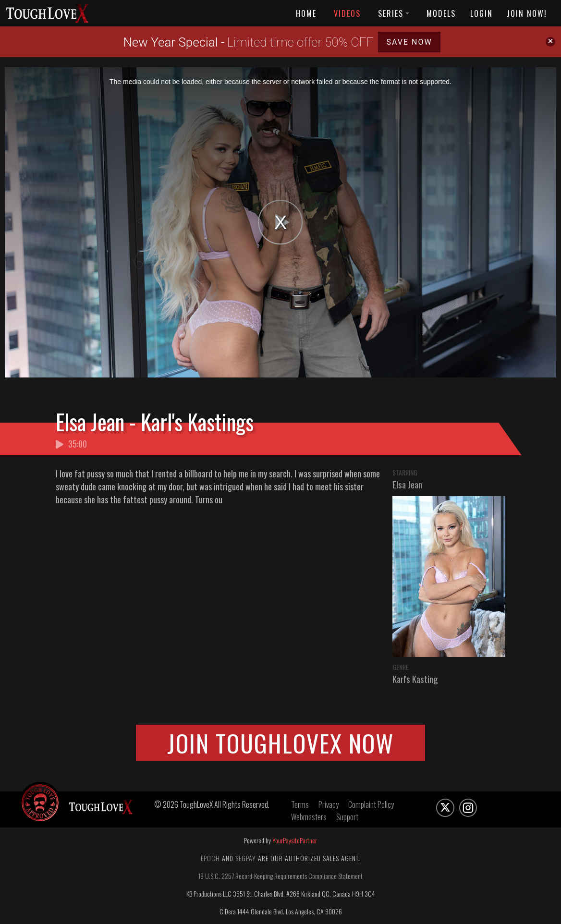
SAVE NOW (409, 42)
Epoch (210, 858)
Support (347, 817)
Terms (300, 804)
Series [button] (394, 13)
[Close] (550, 42)
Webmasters (309, 817)
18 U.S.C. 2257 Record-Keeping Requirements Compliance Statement (280, 876)
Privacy (329, 804)
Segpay (246, 858)
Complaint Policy (371, 804)
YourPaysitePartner (295, 840)
